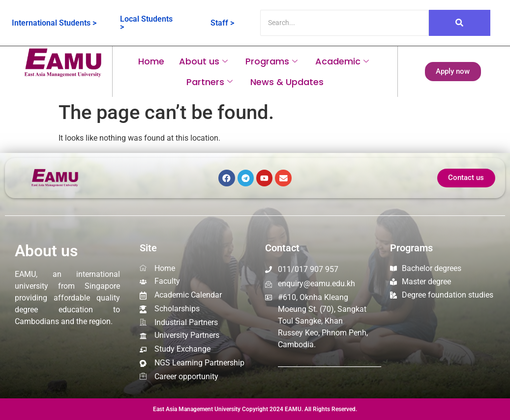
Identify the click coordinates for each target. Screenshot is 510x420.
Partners (210, 82)
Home (151, 61)
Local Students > (146, 23)
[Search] (345, 23)
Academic (342, 61)
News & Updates (287, 82)
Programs (271, 61)
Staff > (222, 23)
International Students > (54, 23)
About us (203, 61)
